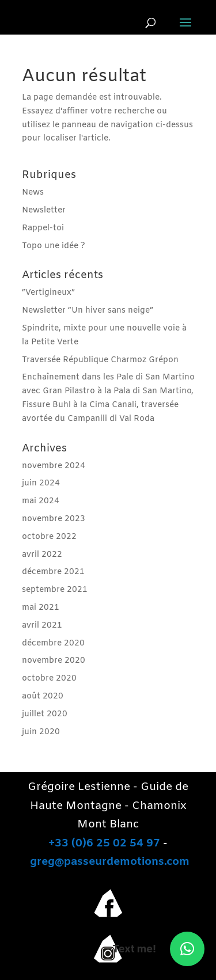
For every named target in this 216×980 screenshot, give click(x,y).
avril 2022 (42, 555)
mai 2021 (41, 608)
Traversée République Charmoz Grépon (100, 360)
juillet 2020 (45, 714)
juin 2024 (41, 483)
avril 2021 (42, 626)
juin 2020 (41, 732)
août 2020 (43, 696)
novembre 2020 (54, 661)
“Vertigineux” (48, 293)
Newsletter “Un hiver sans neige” (88, 311)
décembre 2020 (53, 643)
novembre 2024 (54, 466)
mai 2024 (41, 501)
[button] (187, 949)
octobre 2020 (49, 679)
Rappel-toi (43, 228)
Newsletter (44, 210)
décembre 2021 (53, 572)
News (33, 193)
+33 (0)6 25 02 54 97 (104, 844)
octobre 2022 (49, 537)
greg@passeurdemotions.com (110, 862)
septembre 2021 (55, 590)
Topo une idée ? (54, 246)
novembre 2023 (54, 519)
